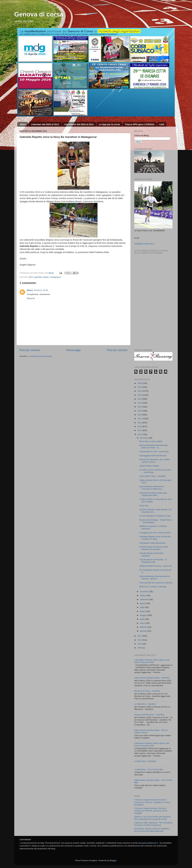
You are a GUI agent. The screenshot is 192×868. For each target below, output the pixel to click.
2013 (31, 277)
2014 (140, 430)
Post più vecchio (117, 350)
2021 (140, 403)
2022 (140, 399)
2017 (140, 419)
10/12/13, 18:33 (41, 290)
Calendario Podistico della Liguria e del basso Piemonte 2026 (152, 661)
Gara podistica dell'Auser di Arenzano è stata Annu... (152, 488)
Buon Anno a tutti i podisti (151, 441)
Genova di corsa (39, 14)
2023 (140, 395)
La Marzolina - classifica (145, 704)
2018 (140, 415)
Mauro (30, 290)
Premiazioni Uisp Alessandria (152, 543)
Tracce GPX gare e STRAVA (140, 124)
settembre (145, 599)
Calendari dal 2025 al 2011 (45, 124)
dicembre (144, 438)
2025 (140, 387)
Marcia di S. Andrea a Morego (153, 587)
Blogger (113, 860)
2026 (140, 383)
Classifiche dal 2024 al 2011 (79, 124)
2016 (140, 423)
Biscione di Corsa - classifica (147, 691)
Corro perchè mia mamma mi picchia (156, 583)
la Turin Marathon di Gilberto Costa (155, 516)
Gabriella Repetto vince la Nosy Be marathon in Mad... (155, 538)
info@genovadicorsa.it (144, 244)
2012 (140, 636)
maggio (143, 615)
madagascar (55, 277)
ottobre (143, 595)
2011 (140, 640)
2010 (140, 644)
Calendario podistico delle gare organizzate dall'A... (153, 494)
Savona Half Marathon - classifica (149, 715)
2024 (140, 391)
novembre (145, 592)
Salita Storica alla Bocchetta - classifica (152, 678)
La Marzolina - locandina (145, 761)
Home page (73, 350)
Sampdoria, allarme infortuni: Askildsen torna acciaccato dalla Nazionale (152, 830)
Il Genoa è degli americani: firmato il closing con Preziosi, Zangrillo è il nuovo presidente (152, 802)
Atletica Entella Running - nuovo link (156, 566)
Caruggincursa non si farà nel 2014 (155, 533)
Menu (23, 124)
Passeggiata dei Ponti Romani (153, 456)
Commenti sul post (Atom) (40, 356)
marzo (143, 623)
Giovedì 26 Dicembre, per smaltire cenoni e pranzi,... (155, 461)
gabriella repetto (42, 277)
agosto (143, 603)
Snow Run (144, 506)
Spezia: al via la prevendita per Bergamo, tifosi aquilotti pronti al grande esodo (153, 818)
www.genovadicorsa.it (148, 843)
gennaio (144, 631)
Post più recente (30, 350)
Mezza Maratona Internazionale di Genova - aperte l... (155, 577)
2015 (140, 427)
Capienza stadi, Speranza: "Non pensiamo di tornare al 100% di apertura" (153, 824)
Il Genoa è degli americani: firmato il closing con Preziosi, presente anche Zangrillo (151, 811)
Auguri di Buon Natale (149, 466)
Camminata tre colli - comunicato (154, 452)
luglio (142, 607)
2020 (140, 407)
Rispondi (31, 298)
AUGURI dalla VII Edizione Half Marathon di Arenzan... (153, 548)
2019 (140, 411)
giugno (143, 611)
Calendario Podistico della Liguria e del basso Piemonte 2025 (152, 744)
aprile (143, 619)
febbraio (144, 627)
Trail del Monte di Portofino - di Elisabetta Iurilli (153, 561)
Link (162, 124)
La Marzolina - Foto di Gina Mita (149, 769)
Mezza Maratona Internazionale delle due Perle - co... (154, 446)
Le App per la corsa (109, 124)
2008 (140, 648)
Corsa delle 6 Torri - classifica (153, 476)
